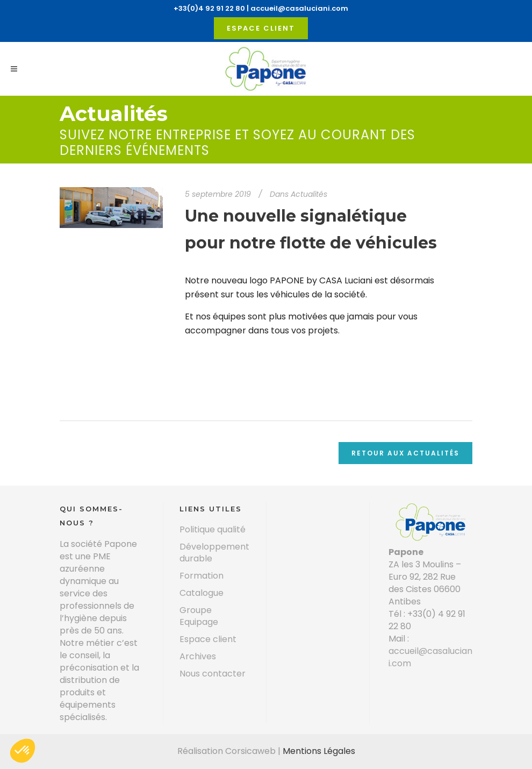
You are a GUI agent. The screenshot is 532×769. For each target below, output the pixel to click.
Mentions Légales (319, 751)
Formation (202, 576)
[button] (23, 751)
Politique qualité (213, 530)
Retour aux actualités (405, 453)
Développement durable (214, 553)
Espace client (261, 28)
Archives (198, 657)
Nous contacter (213, 674)
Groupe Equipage (199, 616)
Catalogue (202, 593)
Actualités (309, 194)
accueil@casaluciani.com (299, 8)
